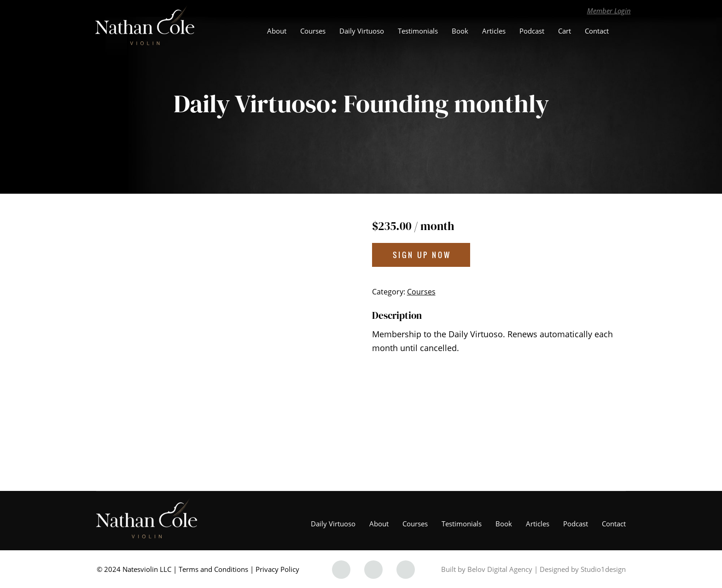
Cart (565, 31)
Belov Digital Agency (500, 569)
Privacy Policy (277, 569)
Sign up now (422, 255)
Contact (597, 31)
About (277, 31)
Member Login (609, 11)
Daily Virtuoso (362, 31)
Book (460, 31)
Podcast (532, 31)
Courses (313, 31)
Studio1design (603, 569)
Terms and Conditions (213, 569)
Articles (494, 31)
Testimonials (418, 31)
